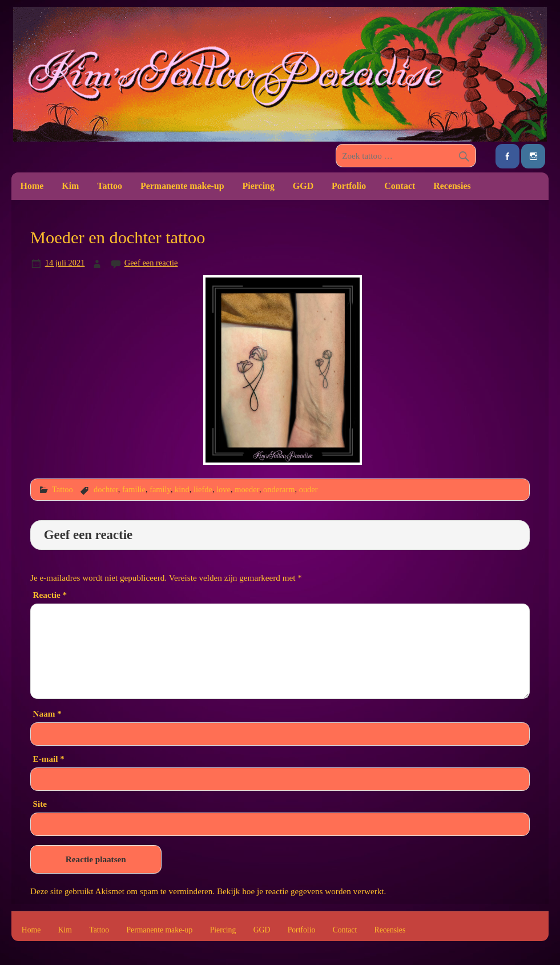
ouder (309, 489)
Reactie (50, 595)
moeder (247, 489)
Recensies (452, 186)
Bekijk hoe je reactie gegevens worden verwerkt (301, 891)
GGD (303, 186)
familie (134, 489)
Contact (400, 186)
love (223, 489)
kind (182, 489)
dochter (106, 489)
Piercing (259, 186)
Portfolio (349, 186)
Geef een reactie (151, 263)
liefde (203, 489)
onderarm (279, 489)
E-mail (49, 759)
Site (40, 804)
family (160, 489)
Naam (47, 713)
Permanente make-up (182, 186)
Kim (70, 186)
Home (32, 186)
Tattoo (110, 186)
